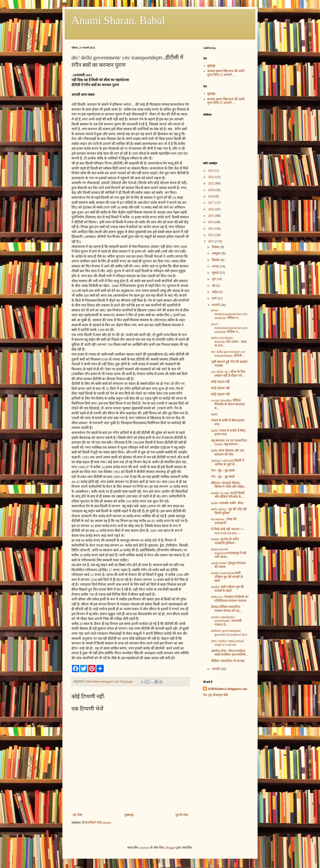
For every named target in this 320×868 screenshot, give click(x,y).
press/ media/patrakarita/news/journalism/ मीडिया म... (229, 314)
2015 (212, 216)
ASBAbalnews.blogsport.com (227, 689)
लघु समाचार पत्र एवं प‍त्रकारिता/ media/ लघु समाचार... (229, 443)
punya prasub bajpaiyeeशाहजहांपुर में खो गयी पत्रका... (229, 553)
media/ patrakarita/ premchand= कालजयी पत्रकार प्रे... (226, 621)
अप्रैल (215, 292)
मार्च (215, 298)
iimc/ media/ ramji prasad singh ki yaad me (227, 643)
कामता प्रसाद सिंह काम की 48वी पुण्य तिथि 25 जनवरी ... (226, 73)
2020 (212, 190)
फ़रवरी (216, 305)
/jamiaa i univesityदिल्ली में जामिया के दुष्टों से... (228, 463)
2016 (212, 209)
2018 (212, 196)
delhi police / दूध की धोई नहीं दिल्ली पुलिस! (229, 511)
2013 (212, 229)
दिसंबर (216, 247)
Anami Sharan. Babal (118, 20)
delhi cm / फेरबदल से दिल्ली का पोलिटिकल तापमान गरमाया (230, 599)
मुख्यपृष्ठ (129, 815)
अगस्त (216, 266)
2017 (212, 203)
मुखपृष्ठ (211, 66)
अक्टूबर (217, 253)
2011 (212, 241)
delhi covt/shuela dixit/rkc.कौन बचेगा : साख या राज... (229, 342)
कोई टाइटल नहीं (220, 382)
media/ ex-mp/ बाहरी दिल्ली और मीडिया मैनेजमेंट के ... (228, 495)
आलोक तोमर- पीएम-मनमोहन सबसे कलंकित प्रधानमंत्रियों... (230, 653)
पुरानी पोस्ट (182, 815)
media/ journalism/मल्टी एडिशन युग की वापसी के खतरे (227, 577)
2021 (212, 183)
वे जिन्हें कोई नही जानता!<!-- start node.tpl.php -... (228, 531)
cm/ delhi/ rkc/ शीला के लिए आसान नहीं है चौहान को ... (228, 374)
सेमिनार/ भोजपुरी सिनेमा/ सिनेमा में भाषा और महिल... (229, 485)
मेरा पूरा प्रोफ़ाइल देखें (215, 695)
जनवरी (216, 669)
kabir (214, 414)
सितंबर (216, 260)
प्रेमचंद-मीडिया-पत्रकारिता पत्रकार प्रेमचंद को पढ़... (226, 609)
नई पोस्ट (78, 815)
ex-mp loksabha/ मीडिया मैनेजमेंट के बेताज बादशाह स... (228, 404)
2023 (212, 171)
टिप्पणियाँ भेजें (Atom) (98, 823)
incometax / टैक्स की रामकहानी (224, 521)
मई (214, 286)
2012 (212, 235)
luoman (145, 848)
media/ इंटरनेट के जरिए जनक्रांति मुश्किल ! (225, 541)
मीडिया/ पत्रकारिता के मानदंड (228, 661)
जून (214, 279)
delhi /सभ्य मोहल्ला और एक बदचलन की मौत (228, 453)
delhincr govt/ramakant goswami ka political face (229, 633)
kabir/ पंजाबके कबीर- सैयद (227, 503)
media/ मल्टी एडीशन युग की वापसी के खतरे (228, 589)
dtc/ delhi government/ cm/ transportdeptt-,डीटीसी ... (228, 354)
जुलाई (216, 273)
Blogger (171, 848)
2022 (212, 177)
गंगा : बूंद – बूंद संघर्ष (223, 471)
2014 (212, 222)
